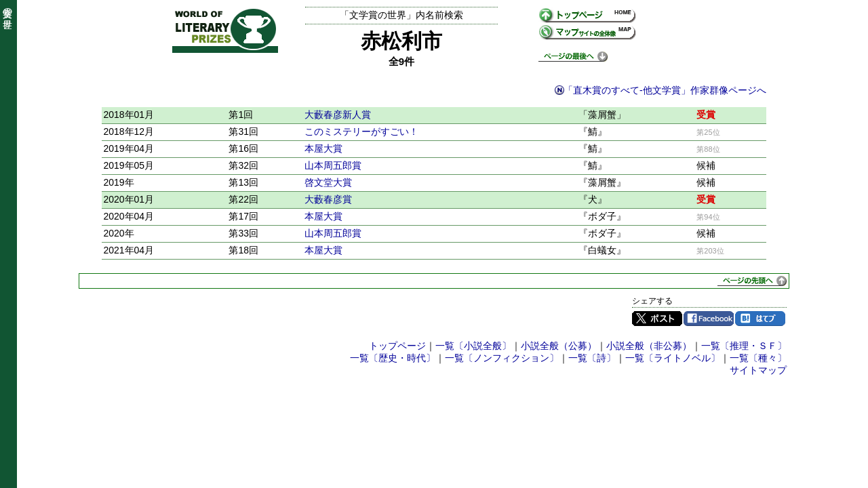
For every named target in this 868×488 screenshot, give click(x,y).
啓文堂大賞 (328, 182)
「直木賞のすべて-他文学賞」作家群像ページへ (665, 90)
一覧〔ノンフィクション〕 (502, 358)
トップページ (397, 346)
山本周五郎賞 (333, 165)
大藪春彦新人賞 (338, 115)
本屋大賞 (323, 148)
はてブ (760, 319)
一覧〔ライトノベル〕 (673, 358)
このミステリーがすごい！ (361, 131)
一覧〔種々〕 (758, 358)
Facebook (709, 319)
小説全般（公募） (559, 346)
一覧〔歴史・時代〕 (393, 358)
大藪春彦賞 (328, 199)
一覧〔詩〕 (592, 358)
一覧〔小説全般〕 (473, 346)
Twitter (657, 319)
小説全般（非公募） (649, 346)
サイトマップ (758, 370)
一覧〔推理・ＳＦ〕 (744, 346)
